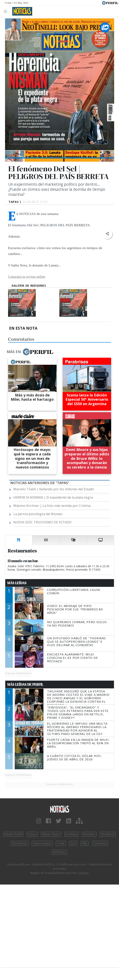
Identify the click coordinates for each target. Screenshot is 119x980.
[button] (107, 234)
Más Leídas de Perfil (25, 684)
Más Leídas (17, 583)
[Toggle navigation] (7, 11)
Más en (30, 352)
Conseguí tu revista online (27, 277)
